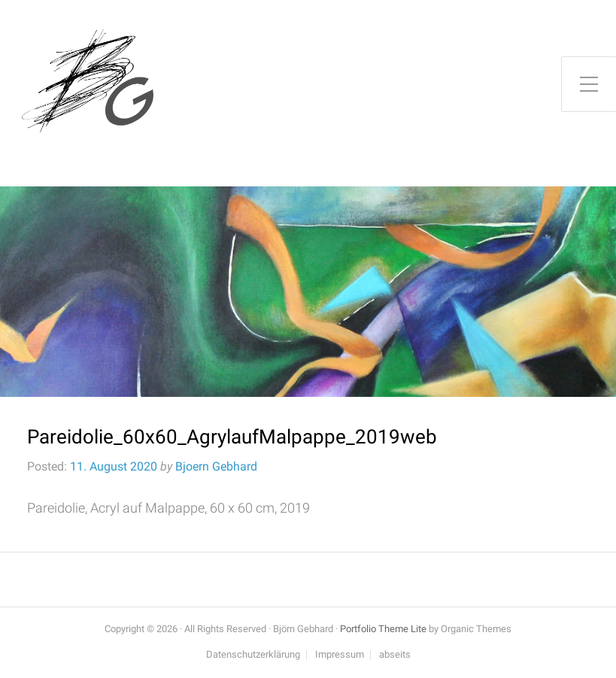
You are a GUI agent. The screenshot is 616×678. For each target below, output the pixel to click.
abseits (395, 655)
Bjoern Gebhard (216, 466)
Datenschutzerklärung (253, 655)
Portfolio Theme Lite (383, 629)
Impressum (340, 655)
